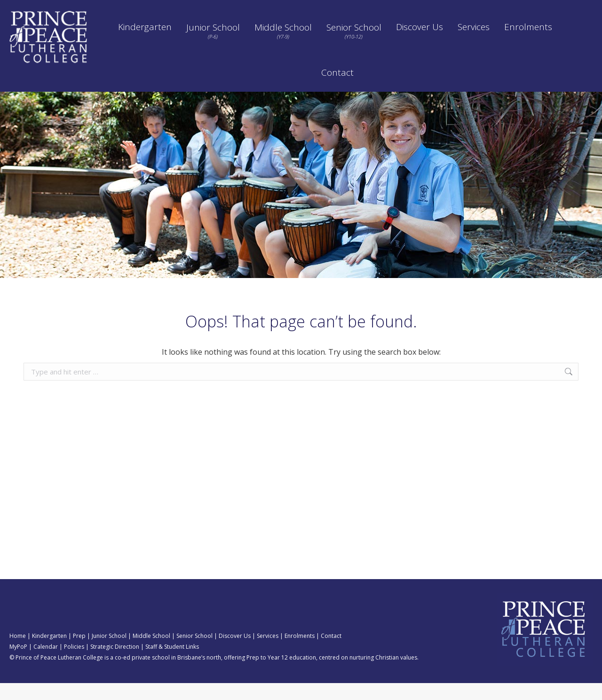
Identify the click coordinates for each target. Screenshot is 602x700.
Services (268, 653)
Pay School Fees (382, 8)
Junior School (109, 653)
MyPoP (18, 664)
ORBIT (292, 8)
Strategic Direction (482, 8)
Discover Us (235, 653)
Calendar (330, 8)
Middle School (151, 653)
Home (18, 653)
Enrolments (300, 653)
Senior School (194, 653)
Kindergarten (49, 653)
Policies (430, 8)
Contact (331, 653)
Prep (79, 653)
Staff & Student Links (172, 664)
